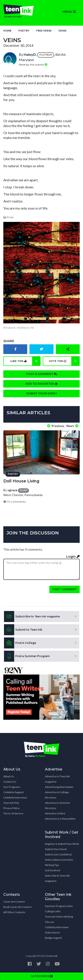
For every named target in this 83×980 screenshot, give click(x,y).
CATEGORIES (42, 976)
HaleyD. (30, 54)
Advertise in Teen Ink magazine (57, 779)
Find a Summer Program (27, 656)
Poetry (24, 31)
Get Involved (52, 870)
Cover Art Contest (14, 902)
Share (9, 341)
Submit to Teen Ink (23, 630)
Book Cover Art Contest (17, 907)
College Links (53, 911)
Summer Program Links (59, 906)
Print (8, 217)
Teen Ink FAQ (11, 803)
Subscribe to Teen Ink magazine (57, 878)
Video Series (52, 932)
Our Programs (12, 787)
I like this (25, 361)
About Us (9, 776)
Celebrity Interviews (15, 797)
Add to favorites (42, 384)
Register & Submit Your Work (62, 844)
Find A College (20, 643)
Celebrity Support (14, 792)
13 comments (15, 502)
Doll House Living (21, 481)
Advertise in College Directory (57, 795)
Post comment (65, 589)
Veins (62, 31)
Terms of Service (13, 813)
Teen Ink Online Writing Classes (59, 919)
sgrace (12, 490)
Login (73, 557)
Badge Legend (53, 938)
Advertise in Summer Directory (58, 805)
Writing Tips (52, 865)
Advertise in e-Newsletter (60, 819)
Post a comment (42, 374)
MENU (69, 12)
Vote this (64, 361)
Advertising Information (59, 787)
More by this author (33, 65)
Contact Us (10, 782)
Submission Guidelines (59, 854)
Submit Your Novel (56, 849)
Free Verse (44, 31)
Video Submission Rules (59, 860)
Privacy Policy (11, 808)
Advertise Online (55, 813)
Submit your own (42, 393)
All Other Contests (14, 912)
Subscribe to (32, 616)
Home (7, 31)
